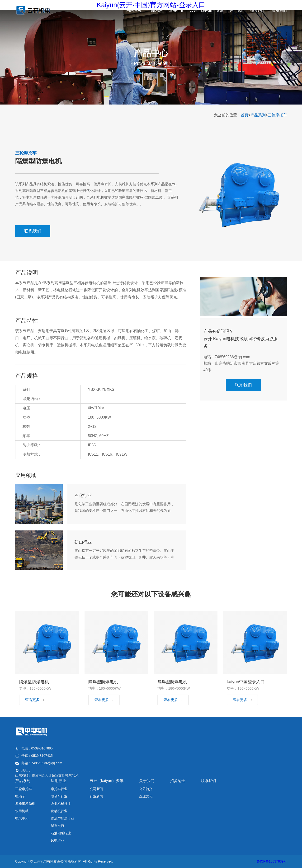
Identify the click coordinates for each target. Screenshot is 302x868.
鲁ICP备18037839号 (272, 861)
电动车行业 (59, 796)
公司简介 (146, 789)
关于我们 (147, 781)
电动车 (20, 796)
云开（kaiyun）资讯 (107, 781)
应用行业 (58, 781)
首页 (245, 115)
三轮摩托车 (277, 115)
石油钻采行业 (61, 833)
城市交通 (57, 826)
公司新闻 (96, 789)
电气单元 (22, 818)
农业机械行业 (61, 804)
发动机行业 (59, 811)
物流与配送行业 (62, 818)
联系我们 (33, 231)
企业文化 (146, 796)
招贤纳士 (178, 781)
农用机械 (22, 811)
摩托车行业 (59, 789)
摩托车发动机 (25, 804)
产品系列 (258, 115)
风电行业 (57, 840)
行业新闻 (96, 796)
